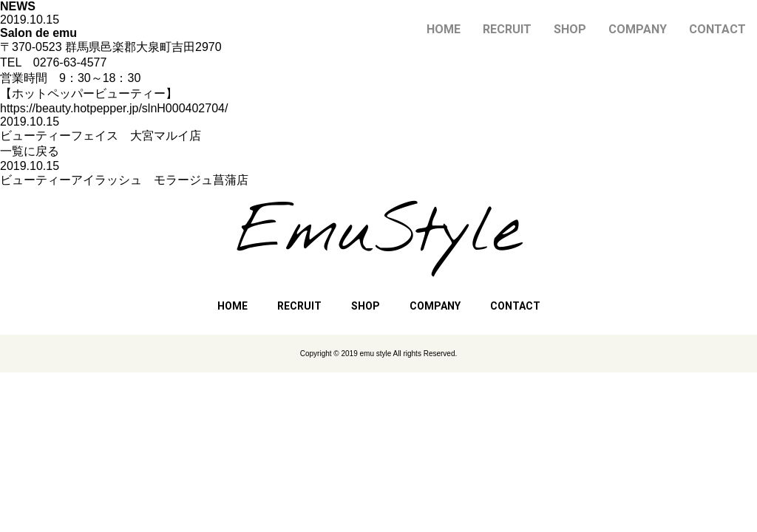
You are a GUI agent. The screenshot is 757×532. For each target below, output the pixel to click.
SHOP (570, 29)
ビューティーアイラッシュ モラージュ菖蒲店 (124, 180)
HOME (444, 29)
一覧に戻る (30, 151)
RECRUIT (507, 29)
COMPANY (638, 29)
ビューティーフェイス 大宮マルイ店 (101, 136)
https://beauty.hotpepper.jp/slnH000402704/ (114, 108)
